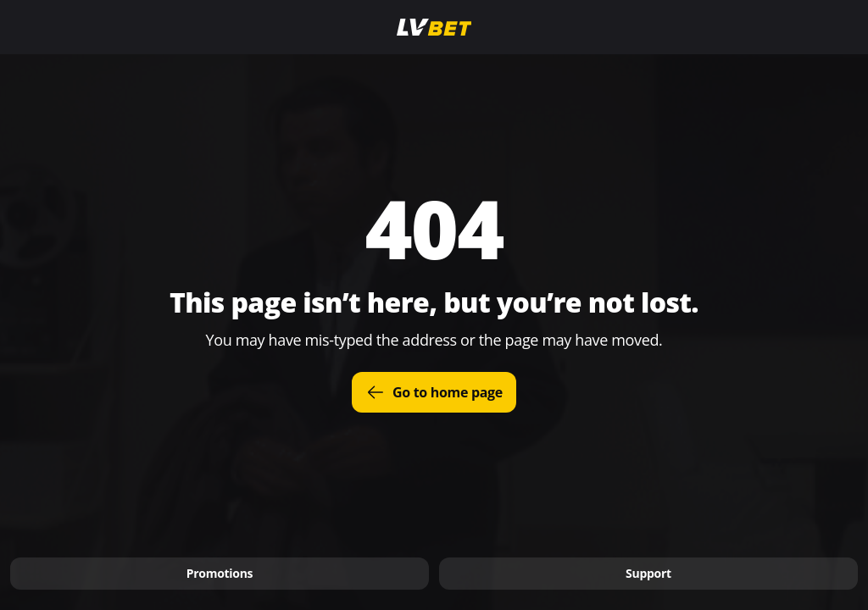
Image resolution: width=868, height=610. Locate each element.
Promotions (220, 573)
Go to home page (434, 392)
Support (648, 573)
